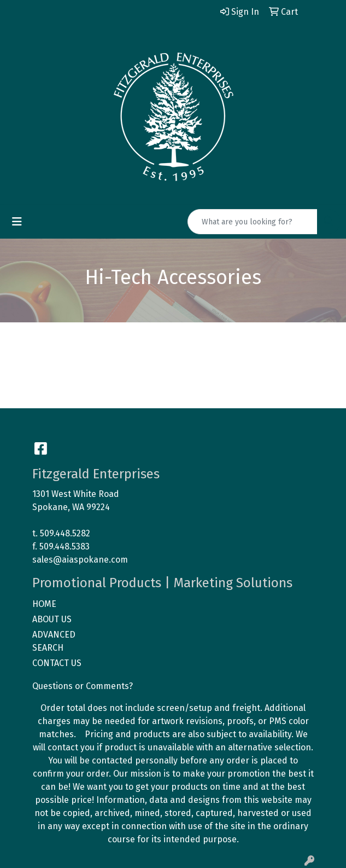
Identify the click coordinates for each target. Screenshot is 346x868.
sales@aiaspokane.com (80, 560)
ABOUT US (52, 619)
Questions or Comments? (83, 686)
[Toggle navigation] (17, 222)
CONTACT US (57, 663)
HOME (44, 604)
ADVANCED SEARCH (54, 641)
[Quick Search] (253, 222)
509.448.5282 (65, 533)
